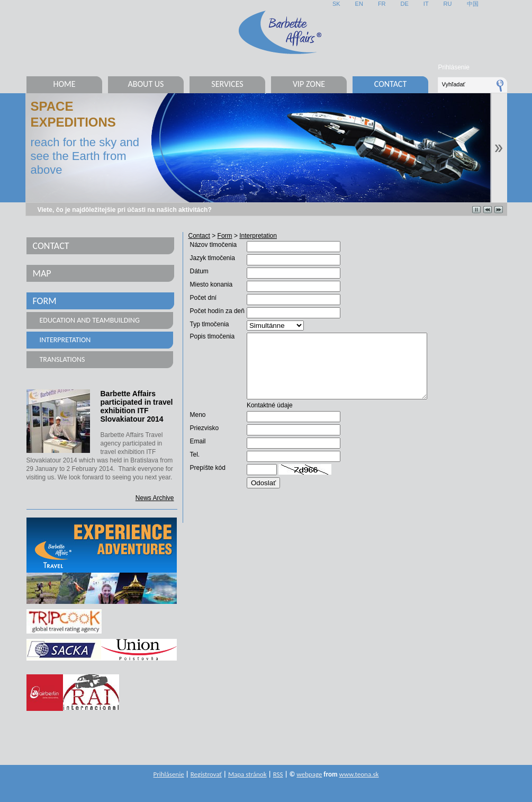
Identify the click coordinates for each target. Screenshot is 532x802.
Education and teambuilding (90, 320)
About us (146, 84)
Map (42, 273)
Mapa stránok (247, 774)
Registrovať (206, 774)
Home (64, 84)
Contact (390, 84)
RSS (278, 774)
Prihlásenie (454, 67)
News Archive (155, 498)
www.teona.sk (359, 774)
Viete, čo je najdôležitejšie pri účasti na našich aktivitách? (125, 210)
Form (45, 301)
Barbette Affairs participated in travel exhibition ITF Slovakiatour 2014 (137, 406)
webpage (309, 774)
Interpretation (65, 340)
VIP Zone (309, 84)
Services (227, 84)
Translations (62, 359)
